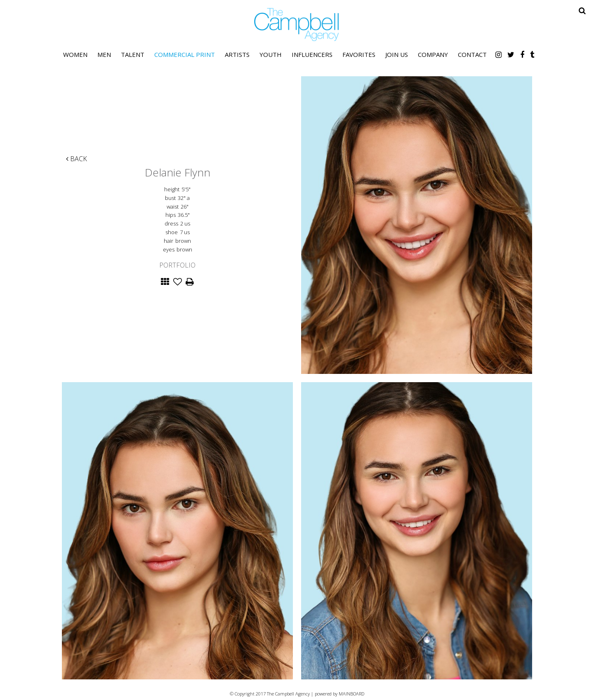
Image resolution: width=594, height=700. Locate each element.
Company (433, 54)
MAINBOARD (351, 694)
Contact (472, 54)
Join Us (397, 54)
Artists (237, 54)
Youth (271, 54)
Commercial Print (185, 54)
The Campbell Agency (297, 25)
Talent (133, 54)
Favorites (359, 54)
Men (104, 54)
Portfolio (177, 265)
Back (77, 159)
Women (75, 54)
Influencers (312, 54)
